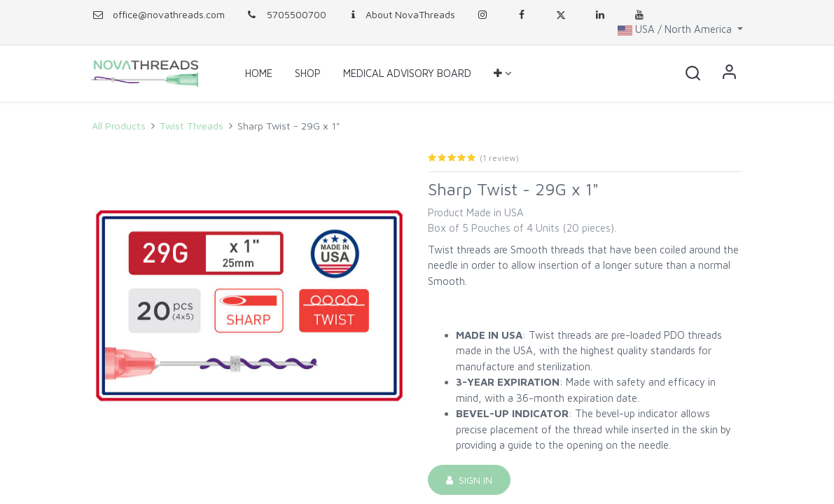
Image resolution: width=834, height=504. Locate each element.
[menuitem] (259, 73)
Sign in (729, 73)
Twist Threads (192, 126)
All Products (119, 126)
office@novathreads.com (169, 14)
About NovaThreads (401, 14)
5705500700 (286, 14)
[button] (503, 73)
